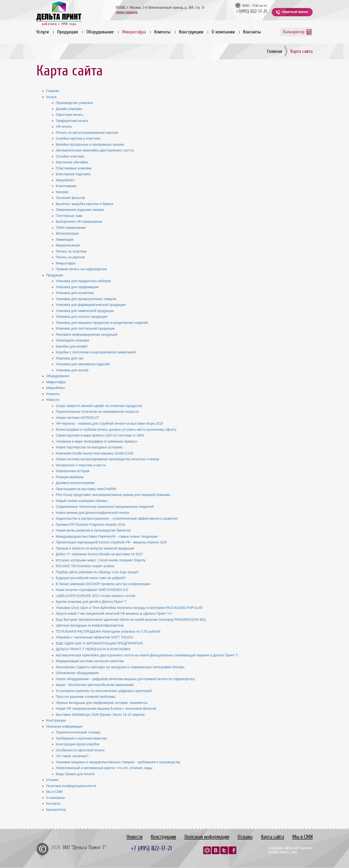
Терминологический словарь (78, 732)
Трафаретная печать (72, 121)
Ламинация (65, 239)
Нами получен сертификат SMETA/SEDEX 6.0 (92, 590)
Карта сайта (273, 837)
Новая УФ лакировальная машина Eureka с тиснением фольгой (106, 709)
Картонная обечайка (72, 162)
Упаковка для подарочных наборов (83, 281)
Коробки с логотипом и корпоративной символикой (96, 352)
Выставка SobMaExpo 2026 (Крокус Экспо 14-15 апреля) (100, 715)
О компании (223, 32)
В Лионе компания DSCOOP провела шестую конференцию (103, 584)
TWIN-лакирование (71, 228)
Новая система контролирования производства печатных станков (107, 459)
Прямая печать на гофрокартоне (81, 269)
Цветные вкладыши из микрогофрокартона (90, 625)
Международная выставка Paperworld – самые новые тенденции (107, 536)
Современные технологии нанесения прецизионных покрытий (105, 507)
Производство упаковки (74, 103)
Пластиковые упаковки (74, 168)
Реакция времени (70, 477)
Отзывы (52, 780)
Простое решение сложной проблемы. (86, 697)
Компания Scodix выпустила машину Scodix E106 (95, 453)
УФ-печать (64, 127)
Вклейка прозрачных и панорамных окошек (90, 144)
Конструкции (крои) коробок (78, 744)
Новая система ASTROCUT (77, 418)
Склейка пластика (70, 156)
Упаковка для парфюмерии (77, 287)
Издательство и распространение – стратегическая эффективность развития (117, 518)
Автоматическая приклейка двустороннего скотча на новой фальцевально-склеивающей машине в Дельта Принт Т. (147, 655)
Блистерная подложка (73, 174)
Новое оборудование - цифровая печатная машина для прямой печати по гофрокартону (125, 679)
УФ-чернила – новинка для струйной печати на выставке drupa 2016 (109, 423)
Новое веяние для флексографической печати (92, 513)
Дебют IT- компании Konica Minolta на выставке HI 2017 (99, 554)
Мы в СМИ (54, 792)
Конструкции (191, 32)
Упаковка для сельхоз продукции (82, 317)
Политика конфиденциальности (71, 786)
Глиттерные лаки (69, 216)
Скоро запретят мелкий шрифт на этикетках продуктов (99, 406)
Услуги (43, 32)
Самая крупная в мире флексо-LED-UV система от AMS (100, 435)
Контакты (252, 32)
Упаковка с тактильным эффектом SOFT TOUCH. (95, 637)
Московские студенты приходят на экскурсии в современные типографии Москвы (120, 667)
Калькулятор (294, 32)
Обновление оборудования (77, 673)
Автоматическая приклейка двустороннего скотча (95, 150)
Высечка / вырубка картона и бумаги (84, 204)
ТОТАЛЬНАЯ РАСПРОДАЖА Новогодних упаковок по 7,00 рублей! (108, 631)
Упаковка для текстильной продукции (85, 328)
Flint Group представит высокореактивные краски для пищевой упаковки (113, 495)
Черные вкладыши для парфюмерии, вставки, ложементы (102, 703)
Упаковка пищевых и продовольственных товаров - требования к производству (118, 762)
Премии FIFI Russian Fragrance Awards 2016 (90, 525)
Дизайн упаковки (69, 109)
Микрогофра (134, 32)
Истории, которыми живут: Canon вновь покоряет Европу (101, 560)
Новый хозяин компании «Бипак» (82, 501)
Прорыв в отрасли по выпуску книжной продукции (95, 548)
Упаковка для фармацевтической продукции (91, 305)
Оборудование (100, 32)
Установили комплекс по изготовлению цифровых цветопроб (104, 691)
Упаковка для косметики (75, 293)
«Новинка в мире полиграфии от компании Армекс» (97, 441)
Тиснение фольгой (70, 198)
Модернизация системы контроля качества (90, 661)
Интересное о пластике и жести (81, 465)
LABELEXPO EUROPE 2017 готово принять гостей (95, 596)
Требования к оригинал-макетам (81, 738)
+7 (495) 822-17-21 (151, 848)
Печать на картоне (70, 257)
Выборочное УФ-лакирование (79, 222)
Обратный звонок (295, 12)
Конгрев (62, 192)
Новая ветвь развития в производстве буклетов (93, 530)
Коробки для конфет (72, 346)
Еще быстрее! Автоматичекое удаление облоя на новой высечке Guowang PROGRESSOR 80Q (131, 620)
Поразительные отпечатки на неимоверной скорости (97, 412)
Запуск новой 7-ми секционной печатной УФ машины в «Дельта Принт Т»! (114, 613)
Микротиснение (68, 245)
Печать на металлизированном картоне (87, 133)
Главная (275, 51)
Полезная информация (64, 726)
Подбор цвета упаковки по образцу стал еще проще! (97, 572)
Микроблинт (65, 180)
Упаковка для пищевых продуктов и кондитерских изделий (102, 323)
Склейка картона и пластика (78, 138)
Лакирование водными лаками (80, 210)
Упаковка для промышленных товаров (86, 299)
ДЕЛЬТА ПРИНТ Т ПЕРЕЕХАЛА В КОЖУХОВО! (93, 649)
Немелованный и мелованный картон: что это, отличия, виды (104, 768)
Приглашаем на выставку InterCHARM (86, 489)
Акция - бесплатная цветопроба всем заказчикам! (95, 685)
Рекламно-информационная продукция (87, 334)
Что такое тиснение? (72, 756)
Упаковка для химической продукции (85, 311)
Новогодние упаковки (72, 340)
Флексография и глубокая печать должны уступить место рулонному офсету (116, 430)
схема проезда (127, 12)
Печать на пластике (71, 251)
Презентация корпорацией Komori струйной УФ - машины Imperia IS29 (111, 542)
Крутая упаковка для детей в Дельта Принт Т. (91, 602)
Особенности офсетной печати (80, 750)
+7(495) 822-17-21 (251, 11)
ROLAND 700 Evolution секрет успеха (85, 566)
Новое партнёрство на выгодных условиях (89, 447)
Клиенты (162, 32)
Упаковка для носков (72, 370)
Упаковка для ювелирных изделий (83, 364)
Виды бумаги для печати (75, 774)
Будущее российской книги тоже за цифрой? (91, 578)
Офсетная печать (70, 115)
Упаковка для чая (70, 358)
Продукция (68, 32)
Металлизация (67, 233)
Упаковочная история (73, 471)
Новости (53, 400)
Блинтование (66, 186)
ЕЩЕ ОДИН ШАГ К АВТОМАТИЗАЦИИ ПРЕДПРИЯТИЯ (99, 643)
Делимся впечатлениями (75, 483)
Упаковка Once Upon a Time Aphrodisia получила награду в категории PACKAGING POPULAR (129, 608)
